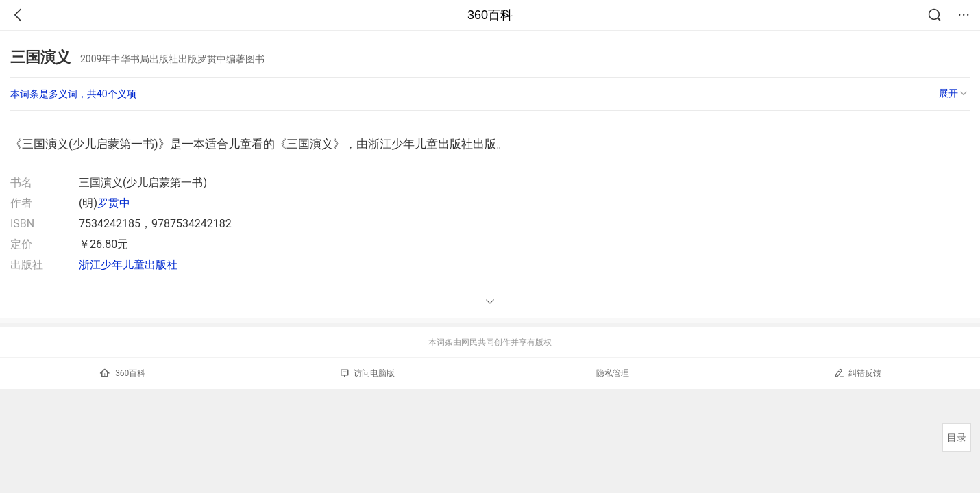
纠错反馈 (858, 373)
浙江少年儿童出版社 (128, 265)
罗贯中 (114, 203)
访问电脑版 (368, 373)
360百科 (490, 15)
